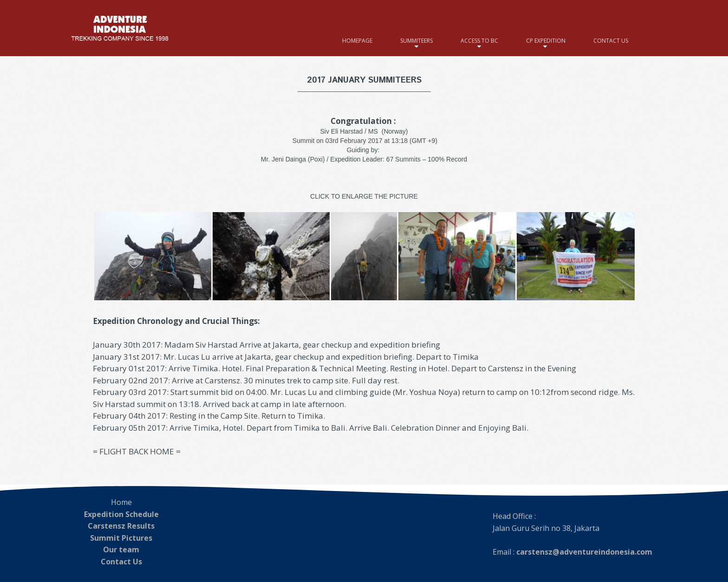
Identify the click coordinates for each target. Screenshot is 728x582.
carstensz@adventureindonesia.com (584, 552)
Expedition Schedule (121, 514)
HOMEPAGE (357, 41)
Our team (121, 550)
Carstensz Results (121, 526)
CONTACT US (611, 41)
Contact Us (121, 562)
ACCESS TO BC (479, 41)
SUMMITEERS (416, 41)
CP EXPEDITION (546, 41)
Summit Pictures (121, 538)
